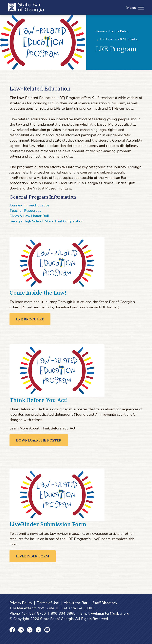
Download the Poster (39, 440)
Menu (135, 8)
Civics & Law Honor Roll (29, 216)
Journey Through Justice (29, 205)
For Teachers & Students (119, 39)
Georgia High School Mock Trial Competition (46, 221)
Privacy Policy (21, 603)
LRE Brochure (30, 319)
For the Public (119, 31)
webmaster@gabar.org (110, 613)
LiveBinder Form (33, 556)
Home (100, 31)
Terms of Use (48, 603)
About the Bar (76, 603)
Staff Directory (105, 603)
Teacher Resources (25, 211)
